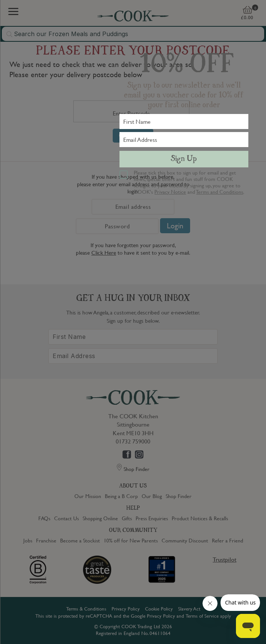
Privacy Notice (170, 191)
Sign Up (184, 159)
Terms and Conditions (220, 191)
